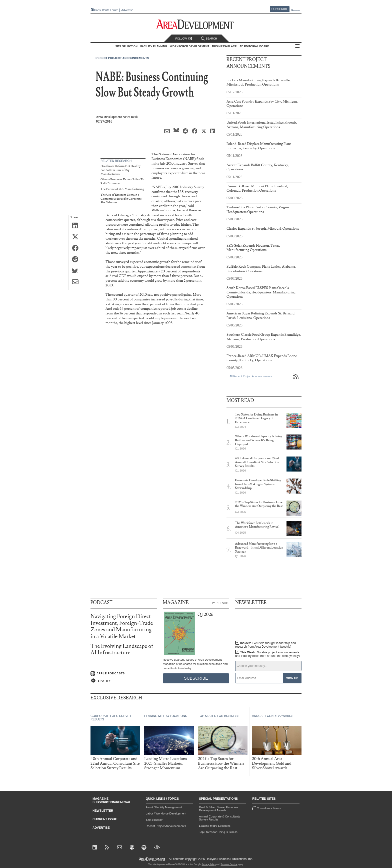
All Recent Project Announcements (251, 376)
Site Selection (154, 820)
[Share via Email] (77, 282)
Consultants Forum (106, 10)
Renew (296, 10)
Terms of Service (229, 864)
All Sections (297, 46)
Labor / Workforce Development (166, 813)
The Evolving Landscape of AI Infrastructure (122, 649)
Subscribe (280, 9)
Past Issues (221, 603)
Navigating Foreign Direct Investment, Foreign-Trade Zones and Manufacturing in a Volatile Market (122, 626)
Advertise (127, 10)
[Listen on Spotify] (124, 681)
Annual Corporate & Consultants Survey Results (220, 818)
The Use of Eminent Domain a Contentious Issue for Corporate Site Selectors (121, 199)
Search (209, 39)
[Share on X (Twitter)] (77, 237)
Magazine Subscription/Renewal (112, 800)
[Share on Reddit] (77, 260)
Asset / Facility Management (164, 807)
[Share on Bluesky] (77, 271)
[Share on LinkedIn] (77, 226)
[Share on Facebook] (77, 248)
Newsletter (103, 811)
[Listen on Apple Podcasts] (124, 674)
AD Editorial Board (254, 46)
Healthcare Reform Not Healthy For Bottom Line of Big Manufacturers (121, 170)
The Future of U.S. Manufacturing (122, 189)
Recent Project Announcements (122, 58)
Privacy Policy (209, 864)
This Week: (267, 654)
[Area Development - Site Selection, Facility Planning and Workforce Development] (196, 24)
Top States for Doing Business (218, 832)
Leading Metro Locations (215, 826)
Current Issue (105, 819)
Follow (183, 39)
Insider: (266, 645)
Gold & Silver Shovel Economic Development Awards (219, 809)
